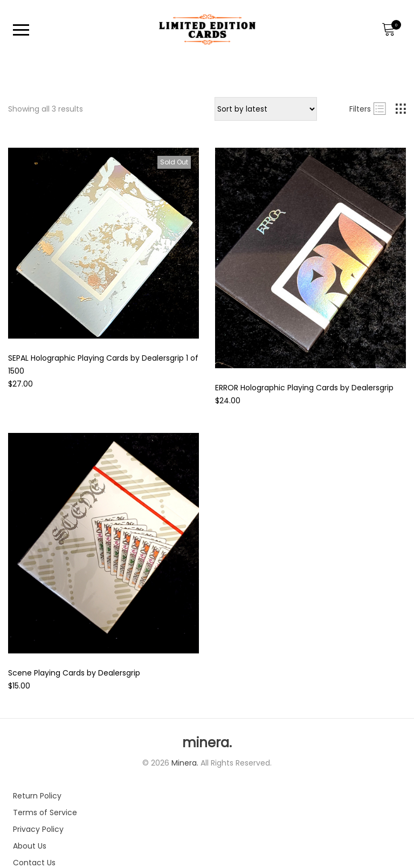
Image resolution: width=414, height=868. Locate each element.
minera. (207, 743)
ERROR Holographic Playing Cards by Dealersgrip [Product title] (304, 388)
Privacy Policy (38, 829)
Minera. (186, 763)
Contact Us (34, 863)
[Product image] (103, 243)
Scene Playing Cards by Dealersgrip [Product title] (74, 673)
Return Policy (37, 796)
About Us (30, 846)
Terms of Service (45, 812)
